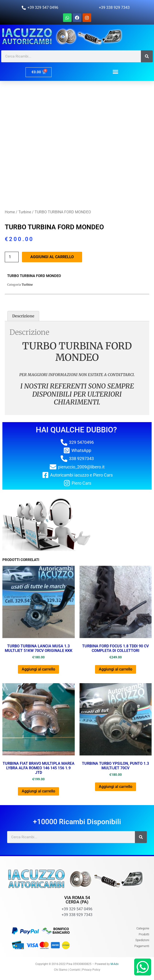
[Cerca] (147, 56)
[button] (116, 72)
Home (10, 212)
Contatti (75, 970)
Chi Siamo (61, 970)
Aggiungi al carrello (52, 257)
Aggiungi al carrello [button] (38, 669)
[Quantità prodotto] (12, 257)
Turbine (25, 212)
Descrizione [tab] (23, 316)
